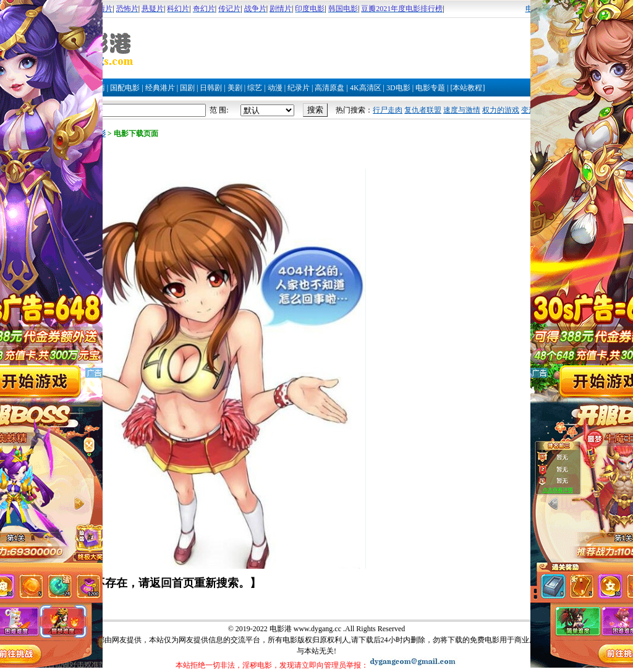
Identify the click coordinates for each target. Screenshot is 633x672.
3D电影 (398, 88)
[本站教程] (467, 88)
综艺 (255, 88)
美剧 (235, 88)
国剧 (187, 88)
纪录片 (299, 88)
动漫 (275, 88)
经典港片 (160, 88)
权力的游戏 (501, 110)
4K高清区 (366, 88)
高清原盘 (329, 88)
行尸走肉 (388, 110)
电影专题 (430, 88)
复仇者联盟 (423, 110)
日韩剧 (211, 88)
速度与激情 (462, 110)
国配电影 (125, 88)
